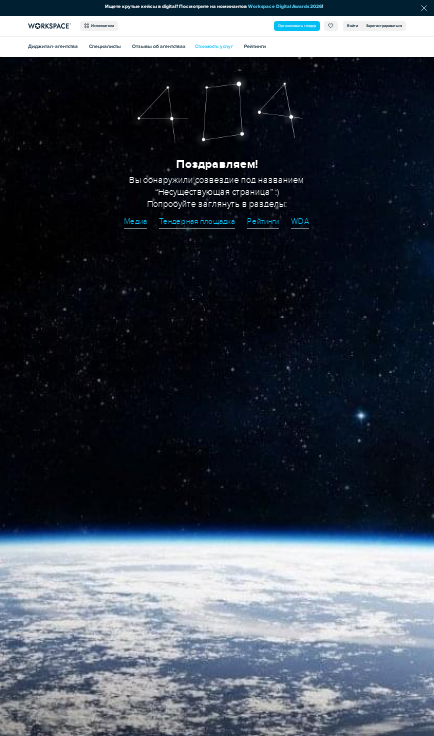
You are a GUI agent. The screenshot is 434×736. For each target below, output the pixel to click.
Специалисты (105, 46)
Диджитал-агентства (53, 46)
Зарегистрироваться (384, 25)
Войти (352, 25)
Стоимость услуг (214, 46)
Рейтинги (255, 46)
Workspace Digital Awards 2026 (285, 7)
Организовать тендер (297, 25)
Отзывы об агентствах (158, 46)
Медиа (135, 221)
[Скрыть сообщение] (424, 8)
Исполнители (99, 25)
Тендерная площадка (197, 221)
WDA (300, 221)
